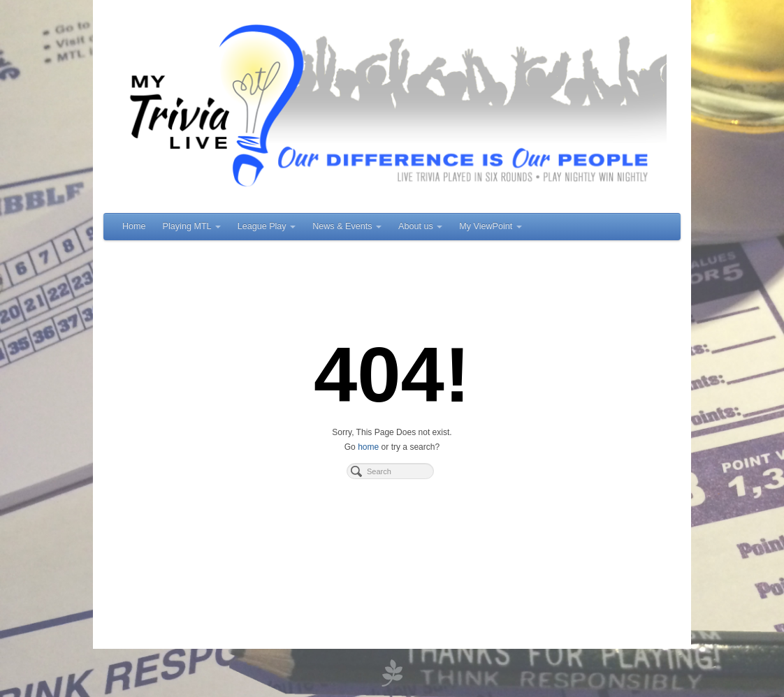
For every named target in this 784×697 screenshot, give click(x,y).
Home (134, 226)
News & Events (347, 226)
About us (420, 226)
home (368, 447)
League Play (267, 226)
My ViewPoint (491, 226)
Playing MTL (192, 226)
